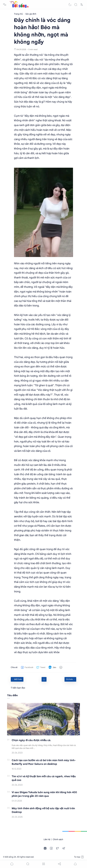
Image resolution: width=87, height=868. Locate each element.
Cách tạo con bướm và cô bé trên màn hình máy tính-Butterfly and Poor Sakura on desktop (44, 762)
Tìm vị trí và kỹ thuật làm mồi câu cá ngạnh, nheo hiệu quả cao (44, 778)
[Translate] (82, 5)
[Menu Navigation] (5, 5)
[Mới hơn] (17, 679)
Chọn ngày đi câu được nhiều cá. (31, 740)
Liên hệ (47, 839)
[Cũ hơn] (70, 679)
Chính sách (58, 839)
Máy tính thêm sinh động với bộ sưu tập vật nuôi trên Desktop (43, 810)
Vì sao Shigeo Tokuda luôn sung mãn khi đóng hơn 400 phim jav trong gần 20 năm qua (44, 794)
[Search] (76, 5)
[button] (70, 5)
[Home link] (44, 679)
